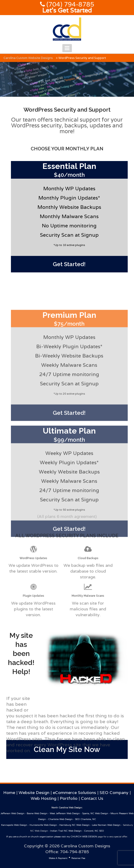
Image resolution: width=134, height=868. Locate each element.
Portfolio (69, 798)
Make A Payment (58, 858)
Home (9, 792)
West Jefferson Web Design (65, 813)
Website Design (34, 792)
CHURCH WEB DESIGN (84, 837)
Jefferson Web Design (12, 813)
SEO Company (114, 792)
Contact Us (92, 798)
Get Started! (69, 264)
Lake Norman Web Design (106, 825)
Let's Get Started (67, 10)
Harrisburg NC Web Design (74, 825)
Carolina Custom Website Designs (28, 58)
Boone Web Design (37, 813)
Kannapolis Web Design (14, 825)
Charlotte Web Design (60, 819)
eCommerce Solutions (74, 792)
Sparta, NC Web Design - (96, 813)
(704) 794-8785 (70, 4)
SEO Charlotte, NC (85, 819)
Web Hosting (44, 798)
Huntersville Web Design (43, 825)
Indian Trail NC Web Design (66, 831)
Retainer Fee (78, 858)
